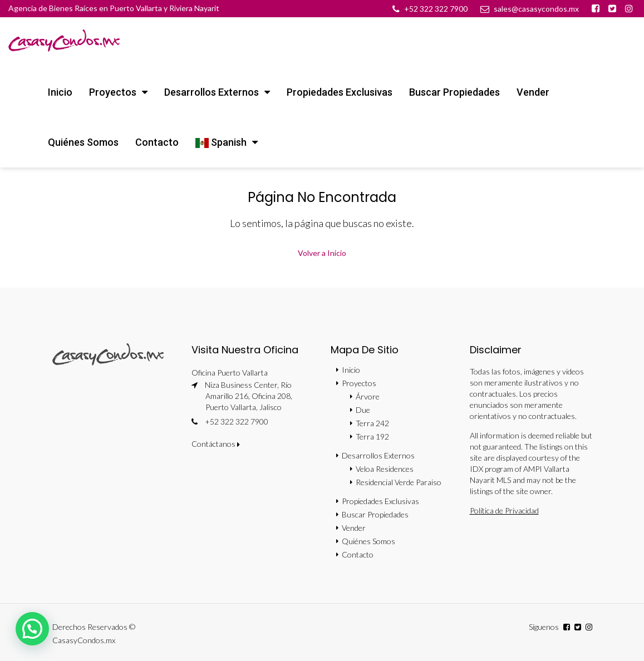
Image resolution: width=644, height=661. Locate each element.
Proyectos (113, 92)
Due (363, 410)
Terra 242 (372, 423)
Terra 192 (372, 436)
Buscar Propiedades (454, 92)
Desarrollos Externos (212, 92)
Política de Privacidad (504, 510)
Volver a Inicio (322, 253)
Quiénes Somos (83, 142)
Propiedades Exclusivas (340, 92)
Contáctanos (216, 444)
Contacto (157, 142)
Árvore (368, 396)
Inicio (60, 92)
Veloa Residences (385, 469)
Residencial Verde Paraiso (399, 482)
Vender (533, 92)
